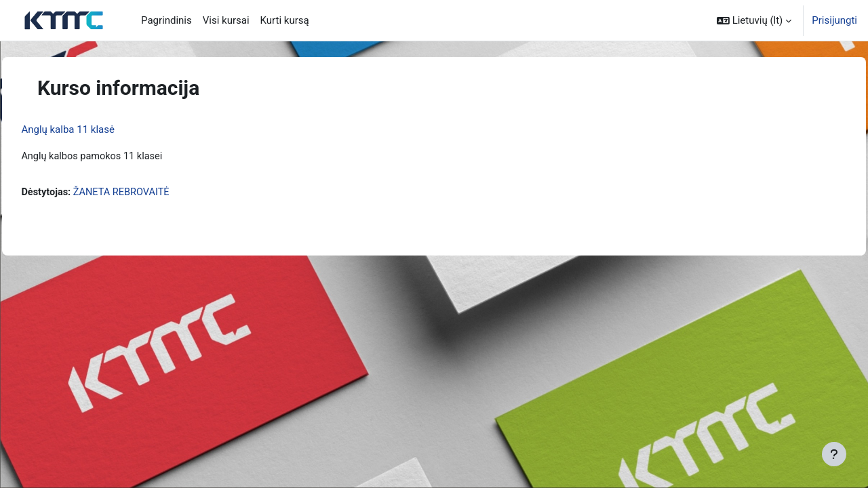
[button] (754, 20)
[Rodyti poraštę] (834, 454)
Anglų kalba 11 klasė (98, 129)
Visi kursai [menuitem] (226, 20)
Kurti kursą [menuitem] (285, 20)
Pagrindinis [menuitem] (166, 20)
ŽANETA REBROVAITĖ (155, 193)
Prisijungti (834, 20)
